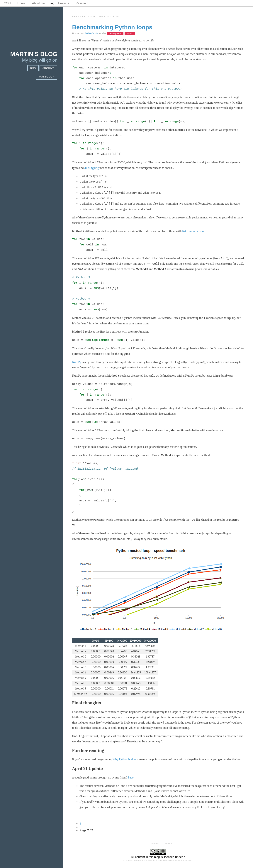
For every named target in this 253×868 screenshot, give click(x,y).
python (130, 34)
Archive (48, 68)
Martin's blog (34, 54)
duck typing (92, 168)
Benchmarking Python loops (112, 27)
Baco (131, 778)
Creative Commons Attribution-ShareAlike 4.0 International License (158, 861)
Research (82, 3)
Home (21, 3)
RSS (33, 68)
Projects (64, 3)
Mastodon (47, 77)
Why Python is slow (124, 759)
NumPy (77, 362)
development (115, 34)
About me (38, 3)
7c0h (7, 3)
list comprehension (194, 231)
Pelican (169, 843)
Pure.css (155, 843)
